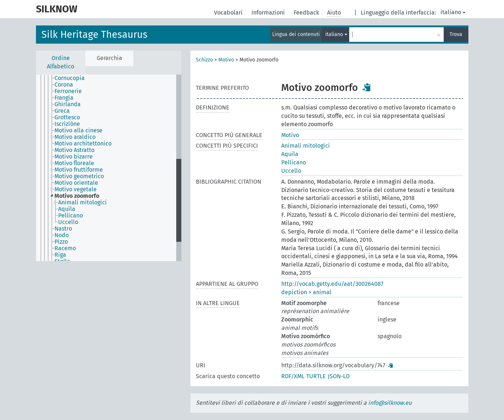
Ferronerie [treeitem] (68, 91)
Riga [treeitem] (60, 255)
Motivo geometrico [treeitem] (79, 176)
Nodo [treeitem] (62, 235)
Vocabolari (229, 13)
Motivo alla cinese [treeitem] (78, 131)
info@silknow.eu (390, 403)
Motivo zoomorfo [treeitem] (77, 196)
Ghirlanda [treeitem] (68, 104)
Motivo (226, 60)
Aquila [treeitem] (67, 209)
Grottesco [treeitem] (67, 117)
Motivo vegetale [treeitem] (76, 189)
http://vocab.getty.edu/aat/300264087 (332, 284)
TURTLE (316, 376)
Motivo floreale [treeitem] (74, 163)
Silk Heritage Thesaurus (94, 35)
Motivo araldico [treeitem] (75, 137)
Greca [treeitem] (62, 111)
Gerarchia (109, 58)
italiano (453, 12)
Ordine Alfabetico (61, 62)
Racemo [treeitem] (65, 248)
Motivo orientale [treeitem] (76, 183)
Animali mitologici (306, 146)
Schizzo (204, 60)
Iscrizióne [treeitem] (67, 124)
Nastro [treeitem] (63, 229)
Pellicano (294, 162)
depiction (294, 292)
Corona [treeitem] (64, 85)
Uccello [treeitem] (68, 222)
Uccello (291, 171)
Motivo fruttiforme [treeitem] (79, 170)
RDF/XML (293, 376)
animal (322, 292)
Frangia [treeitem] (64, 98)
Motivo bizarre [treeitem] (74, 157)
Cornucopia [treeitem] (70, 78)
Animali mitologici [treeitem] (82, 203)
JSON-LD (339, 376)
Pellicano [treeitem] (70, 216)
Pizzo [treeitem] (61, 242)
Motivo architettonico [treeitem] (83, 144)
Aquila (290, 154)
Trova (456, 34)
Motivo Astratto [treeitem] (74, 150)
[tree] (109, 168)
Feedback (307, 13)
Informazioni (269, 13)
